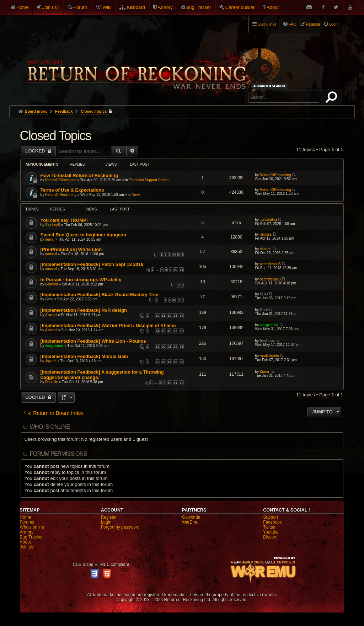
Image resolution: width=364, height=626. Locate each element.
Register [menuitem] (313, 24)
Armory (165, 7)
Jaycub (51, 361)
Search (333, 98)
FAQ (293, 24)
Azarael (51, 315)
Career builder (240, 7)
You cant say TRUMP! (64, 220)
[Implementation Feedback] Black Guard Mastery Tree (100, 295)
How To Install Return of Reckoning (79, 175)
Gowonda (191, 517)
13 (176, 316)
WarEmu (190, 522)
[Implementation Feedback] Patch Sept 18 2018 (92, 264)
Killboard (136, 7)
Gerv (49, 299)
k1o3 (264, 294)
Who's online (32, 527)
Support (271, 517)
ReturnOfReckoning (61, 180)
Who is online (50, 427)
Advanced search (270, 86)
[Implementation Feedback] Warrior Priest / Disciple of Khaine (108, 325)
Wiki (107, 7)
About (273, 7)
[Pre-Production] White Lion (71, 249)
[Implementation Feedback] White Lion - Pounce (93, 341)
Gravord (52, 284)
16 (170, 331)
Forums (27, 522)
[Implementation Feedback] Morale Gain (84, 356)
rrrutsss (266, 234)
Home (23, 7)
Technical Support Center (149, 180)
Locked (36, 151)
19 (157, 347)
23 (181, 347)
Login (106, 522)
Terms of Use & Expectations (72, 190)
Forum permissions (58, 454)
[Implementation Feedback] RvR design (84, 310)
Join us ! (51, 7)
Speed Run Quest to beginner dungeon (83, 235)
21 (170, 347)
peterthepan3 (270, 264)
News (136, 195)
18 (181, 331)
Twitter (269, 527)
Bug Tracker (199, 7)
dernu (50, 239)
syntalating (268, 220)
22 (176, 347)
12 (170, 316)
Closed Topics (55, 136)
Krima (264, 372)
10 (176, 270)
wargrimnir (269, 325)
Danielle (52, 382)
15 (164, 331)
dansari (51, 254)
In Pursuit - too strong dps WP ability (81, 280)
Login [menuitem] (334, 24)
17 (176, 331)
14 (181, 316)
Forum (80, 7)
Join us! (27, 547)
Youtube (271, 532)
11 (181, 270)
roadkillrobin (269, 356)
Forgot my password (120, 527)
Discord (270, 537)
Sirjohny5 (53, 225)
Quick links (267, 24)
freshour (267, 341)
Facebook (272, 522)
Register (109, 517)
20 (164, 347)
